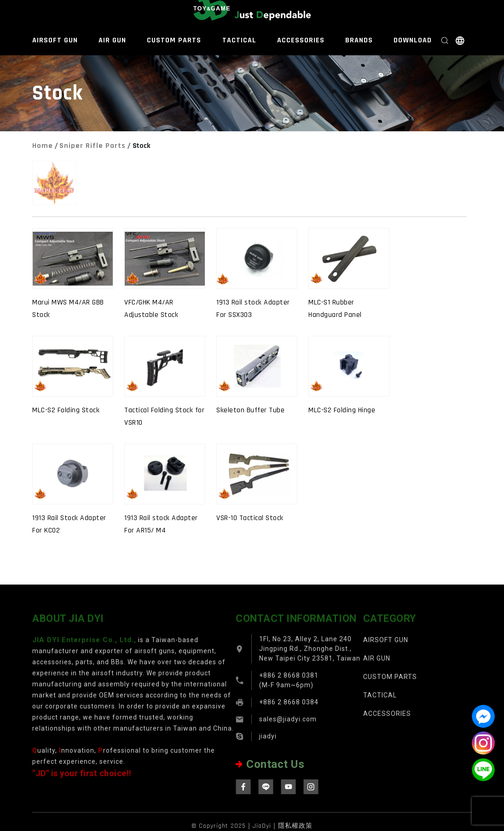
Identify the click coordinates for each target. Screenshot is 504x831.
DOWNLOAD (413, 40)
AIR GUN (112, 40)
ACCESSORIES (301, 40)
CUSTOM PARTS (174, 40)
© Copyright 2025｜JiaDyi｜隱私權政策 (252, 826)
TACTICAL (239, 40)
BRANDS (359, 40)
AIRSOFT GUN (55, 40)
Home (43, 146)
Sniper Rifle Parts (93, 146)
